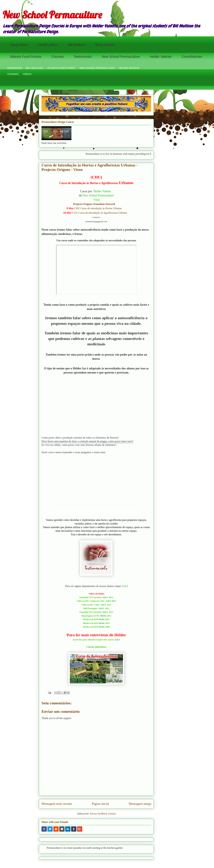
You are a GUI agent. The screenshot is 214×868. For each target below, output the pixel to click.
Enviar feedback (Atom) (103, 814)
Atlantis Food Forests (26, 57)
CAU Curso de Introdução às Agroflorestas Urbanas (100, 213)
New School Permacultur (97, 195)
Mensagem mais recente (57, 804)
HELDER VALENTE (129, 68)
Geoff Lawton (48, 45)
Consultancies (192, 57)
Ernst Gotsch (105, 45)
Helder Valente (161, 57)
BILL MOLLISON (35, 68)
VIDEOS (27, 74)
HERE (103, 616)
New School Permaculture (52, 15)
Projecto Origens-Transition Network (94, 204)
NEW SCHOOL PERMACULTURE (97, 68)
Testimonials (83, 57)
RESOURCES (15, 68)
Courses (57, 57)
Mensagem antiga (140, 804)
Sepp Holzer (19, 45)
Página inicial (100, 804)
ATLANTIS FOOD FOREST (61, 68)
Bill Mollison (77, 45)
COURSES (13, 74)
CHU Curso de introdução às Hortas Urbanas (98, 208)
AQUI (125, 586)
